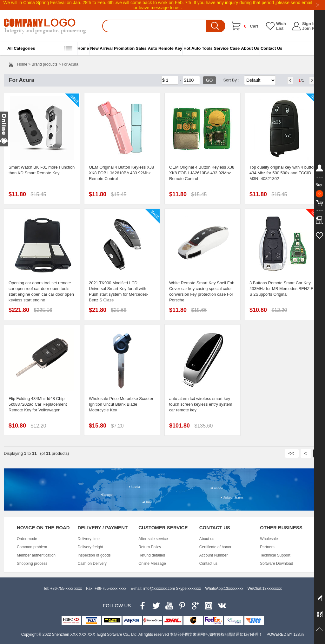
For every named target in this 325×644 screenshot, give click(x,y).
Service (221, 48)
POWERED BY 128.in (285, 634)
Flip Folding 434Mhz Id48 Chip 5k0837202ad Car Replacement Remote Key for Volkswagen (38, 404)
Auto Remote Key (165, 48)
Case (235, 48)
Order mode (27, 539)
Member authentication (36, 555)
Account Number (213, 555)
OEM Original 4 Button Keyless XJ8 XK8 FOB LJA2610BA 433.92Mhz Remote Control (121, 173)
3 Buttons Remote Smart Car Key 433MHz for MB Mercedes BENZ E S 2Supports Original (282, 289)
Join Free (311, 28)
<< (292, 453)
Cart (251, 26)
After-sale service (153, 539)
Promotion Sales (130, 48)
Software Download (276, 563)
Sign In (309, 24)
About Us (250, 48)
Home (83, 48)
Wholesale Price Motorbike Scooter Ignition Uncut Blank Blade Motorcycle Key (121, 404)
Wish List (281, 26)
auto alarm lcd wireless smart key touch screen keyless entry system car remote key (201, 404)
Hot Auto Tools (198, 48)
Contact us (208, 563)
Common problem (32, 547)
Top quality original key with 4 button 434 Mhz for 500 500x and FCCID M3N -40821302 (283, 173)
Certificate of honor (215, 547)
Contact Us (272, 48)
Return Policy (150, 547)
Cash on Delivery (92, 563)
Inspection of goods (94, 555)
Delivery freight (90, 547)
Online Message (152, 563)
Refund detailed (152, 555)
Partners (267, 547)
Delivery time (89, 539)
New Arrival (101, 48)
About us (207, 539)
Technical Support (275, 555)
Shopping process (32, 563)
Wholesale (269, 539)
